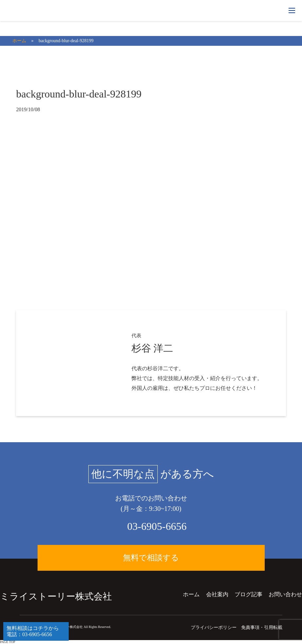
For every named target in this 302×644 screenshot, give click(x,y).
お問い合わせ (285, 594)
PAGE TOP (8, 642)
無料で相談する (151, 558)
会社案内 (217, 594)
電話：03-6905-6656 (29, 634)
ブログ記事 (249, 594)
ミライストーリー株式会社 (56, 596)
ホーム (191, 594)
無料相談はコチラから (33, 628)
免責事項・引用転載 (262, 627)
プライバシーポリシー (214, 627)
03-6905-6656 (157, 526)
